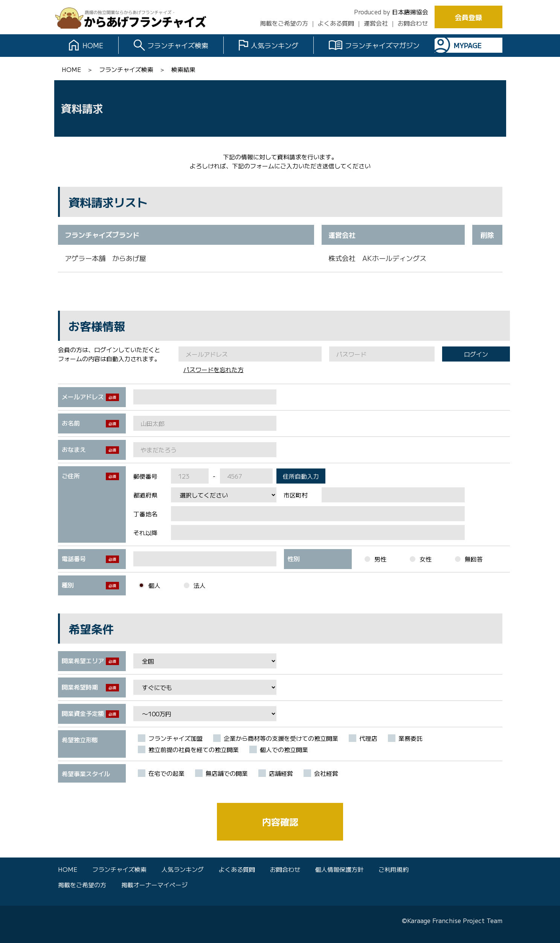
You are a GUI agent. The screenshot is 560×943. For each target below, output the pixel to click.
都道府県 (145, 495)
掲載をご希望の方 (284, 23)
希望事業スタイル (86, 774)
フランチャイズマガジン (382, 45)
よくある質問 (336, 23)
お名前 (71, 423)
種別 (68, 585)
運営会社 (376, 23)
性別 (294, 558)
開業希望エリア (83, 661)
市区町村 (296, 495)
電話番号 (74, 558)
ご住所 (71, 476)
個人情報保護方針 (339, 869)
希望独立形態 (80, 740)
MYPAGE (468, 45)
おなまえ (74, 449)
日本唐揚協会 (410, 12)
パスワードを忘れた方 (214, 369)
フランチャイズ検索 (178, 45)
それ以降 (145, 533)
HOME (93, 45)
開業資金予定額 (83, 713)
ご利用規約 (394, 869)
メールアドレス (83, 397)
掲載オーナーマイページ (154, 885)
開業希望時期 (80, 687)
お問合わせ (413, 23)
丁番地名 (145, 514)
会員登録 (468, 17)
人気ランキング (275, 45)
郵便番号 (145, 476)
